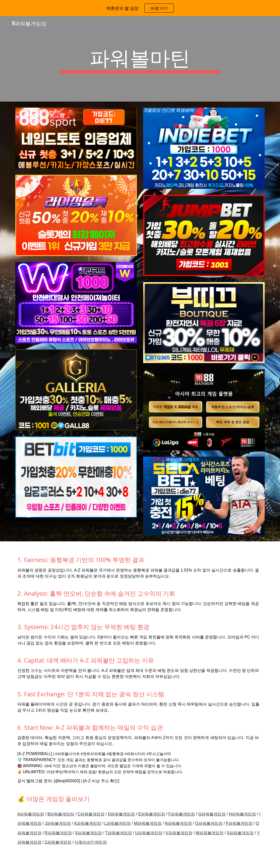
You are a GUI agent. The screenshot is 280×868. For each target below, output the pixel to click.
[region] (140, 8)
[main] (140, 59)
